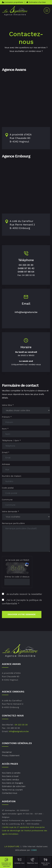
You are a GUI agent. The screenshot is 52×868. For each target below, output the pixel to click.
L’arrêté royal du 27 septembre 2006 (18, 827)
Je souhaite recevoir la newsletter (22, 594)
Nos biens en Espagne (13, 783)
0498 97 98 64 (26, 272)
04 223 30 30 (26, 265)
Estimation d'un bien (36, 2)
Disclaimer (7, 752)
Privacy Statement (11, 755)
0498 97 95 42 (26, 268)
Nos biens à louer (10, 776)
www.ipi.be (40, 827)
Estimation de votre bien (14, 786)
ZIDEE (34, 850)
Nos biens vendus (10, 780)
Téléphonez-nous (32, 861)
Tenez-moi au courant (45, 861)
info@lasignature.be (26, 312)
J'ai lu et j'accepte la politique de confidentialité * (22, 602)
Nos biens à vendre (11, 773)
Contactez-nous (19, 861)
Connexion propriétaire (13, 2)
